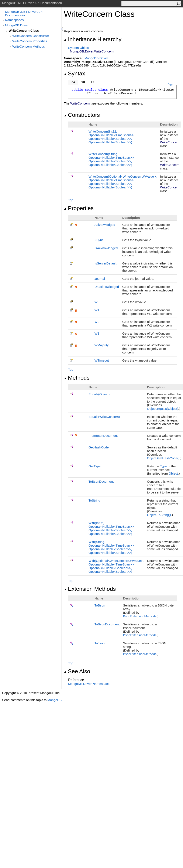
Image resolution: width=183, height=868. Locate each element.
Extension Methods (90, 589)
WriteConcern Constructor (31, 36)
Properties (79, 208)
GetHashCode (99, 447)
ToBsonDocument (101, 481)
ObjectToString (159, 515)
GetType (95, 466)
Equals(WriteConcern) (104, 417)
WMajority (102, 345)
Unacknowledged (107, 287)
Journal (100, 279)
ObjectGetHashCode (163, 458)
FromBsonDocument (103, 436)
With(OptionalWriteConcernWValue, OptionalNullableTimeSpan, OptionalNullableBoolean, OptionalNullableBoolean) (116, 566)
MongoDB (54, 700)
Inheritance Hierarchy (93, 39)
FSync (99, 240)
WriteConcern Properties (30, 41)
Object (173, 473)
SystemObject (79, 48)
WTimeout (102, 360)
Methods (77, 378)
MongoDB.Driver (17, 25)
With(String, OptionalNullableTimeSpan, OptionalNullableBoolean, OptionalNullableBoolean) (112, 547)
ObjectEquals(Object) (163, 409)
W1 (97, 310)
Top (71, 200)
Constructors (82, 115)
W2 (97, 322)
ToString (94, 500)
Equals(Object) (99, 394)
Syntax (75, 74)
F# (93, 82)
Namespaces (14, 20)
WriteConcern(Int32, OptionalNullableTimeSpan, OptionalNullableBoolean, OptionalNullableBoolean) (112, 137)
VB (83, 82)
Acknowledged (105, 225)
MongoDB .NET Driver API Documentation (24, 13)
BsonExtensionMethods (140, 616)
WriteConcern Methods (29, 46)
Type (163, 466)
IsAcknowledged (106, 248)
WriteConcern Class (24, 30)
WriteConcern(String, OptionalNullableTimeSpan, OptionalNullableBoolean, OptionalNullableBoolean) (112, 159)
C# (73, 82)
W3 (97, 333)
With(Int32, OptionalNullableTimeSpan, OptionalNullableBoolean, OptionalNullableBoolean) (112, 528)
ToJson (100, 643)
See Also (77, 671)
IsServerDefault (105, 263)
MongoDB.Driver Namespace (89, 684)
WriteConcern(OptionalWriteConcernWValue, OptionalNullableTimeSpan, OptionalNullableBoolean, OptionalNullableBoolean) (123, 182)
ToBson (100, 605)
